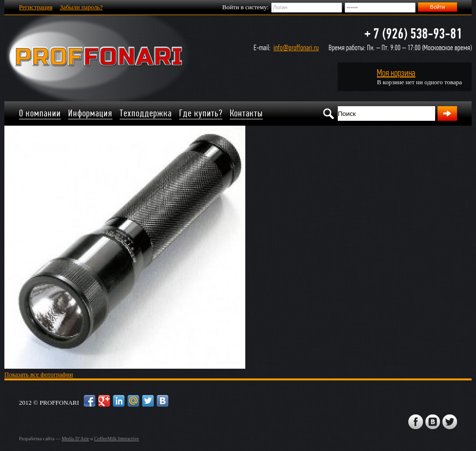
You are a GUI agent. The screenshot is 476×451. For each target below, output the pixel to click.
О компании (40, 113)
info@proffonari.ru (296, 47)
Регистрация (36, 7)
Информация (90, 113)
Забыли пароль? (81, 7)
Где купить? (201, 113)
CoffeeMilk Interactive (116, 439)
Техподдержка (146, 113)
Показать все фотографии (39, 374)
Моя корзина (396, 73)
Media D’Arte (75, 439)
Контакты (246, 113)
